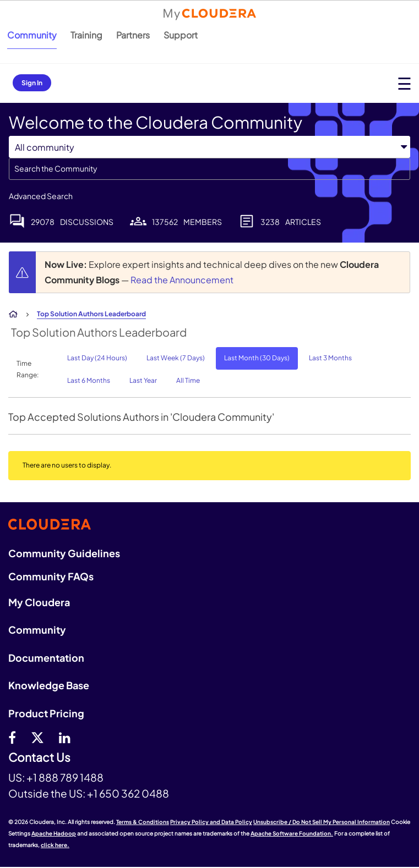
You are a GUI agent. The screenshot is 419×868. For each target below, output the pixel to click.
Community (32, 35)
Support (181, 35)
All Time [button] (188, 380)
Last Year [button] (143, 380)
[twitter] (37, 737)
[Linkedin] (65, 737)
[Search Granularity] (209, 147)
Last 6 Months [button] (89, 380)
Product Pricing (46, 713)
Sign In (32, 83)
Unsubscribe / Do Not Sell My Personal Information (322, 822)
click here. (55, 845)
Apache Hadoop (54, 833)
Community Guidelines (64, 553)
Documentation (46, 658)
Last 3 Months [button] (330, 358)
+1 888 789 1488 (65, 777)
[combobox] (209, 169)
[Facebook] (12, 737)
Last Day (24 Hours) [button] (97, 358)
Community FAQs (51, 576)
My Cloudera (39, 602)
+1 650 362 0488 (128, 793)
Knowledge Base (49, 685)
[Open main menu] (404, 83)
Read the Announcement (182, 280)
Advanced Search (41, 196)
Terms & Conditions (143, 822)
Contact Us (39, 758)
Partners (133, 35)
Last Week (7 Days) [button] (176, 358)
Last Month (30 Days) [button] (257, 358)
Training (86, 35)
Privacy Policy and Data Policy (211, 822)
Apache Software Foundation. (292, 833)
